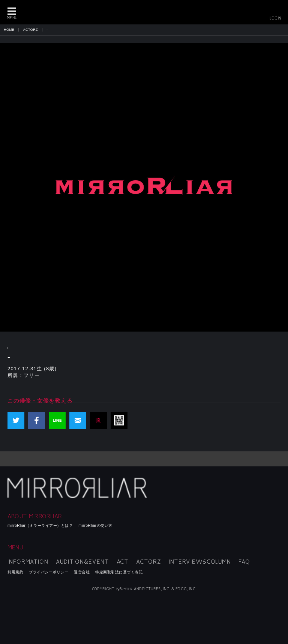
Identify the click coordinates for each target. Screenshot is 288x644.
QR (119, 420)
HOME (9, 30)
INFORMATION (28, 562)
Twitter (16, 420)
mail (78, 420)
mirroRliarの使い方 (95, 526)
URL (98, 420)
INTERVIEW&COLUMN (200, 562)
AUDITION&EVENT (82, 562)
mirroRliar (79, 488)
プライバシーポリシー (49, 572)
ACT (123, 562)
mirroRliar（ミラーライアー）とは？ (40, 526)
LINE (57, 420)
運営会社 (82, 572)
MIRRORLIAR (144, 12)
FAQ (244, 562)
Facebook (37, 420)
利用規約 (15, 572)
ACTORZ (31, 30)
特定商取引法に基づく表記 (119, 572)
